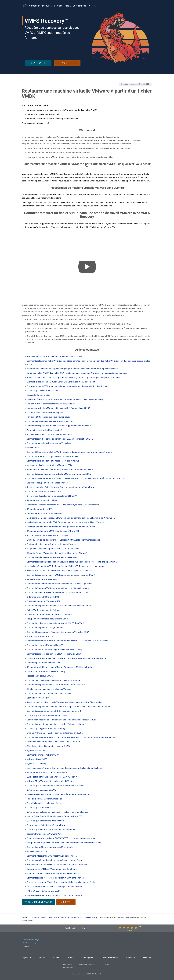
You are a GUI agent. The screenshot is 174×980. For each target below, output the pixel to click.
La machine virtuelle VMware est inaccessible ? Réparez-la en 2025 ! (58, 408)
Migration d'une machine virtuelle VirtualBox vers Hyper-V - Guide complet (61, 382)
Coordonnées (79, 6)
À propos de (35, 6)
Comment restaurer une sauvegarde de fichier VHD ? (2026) (54, 650)
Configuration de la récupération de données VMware (51, 544)
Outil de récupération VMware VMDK (43, 601)
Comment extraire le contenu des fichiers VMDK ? (50, 693)
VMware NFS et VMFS (37, 759)
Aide (67, 6)
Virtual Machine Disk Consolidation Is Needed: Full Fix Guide (54, 357)
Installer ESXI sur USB (37, 851)
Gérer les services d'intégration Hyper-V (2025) (48, 746)
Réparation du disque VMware (41, 676)
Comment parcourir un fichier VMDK (43, 663)
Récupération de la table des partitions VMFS (47, 619)
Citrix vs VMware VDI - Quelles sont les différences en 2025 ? (55, 733)
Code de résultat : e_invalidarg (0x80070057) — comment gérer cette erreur (61, 838)
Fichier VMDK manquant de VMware (43, 610)
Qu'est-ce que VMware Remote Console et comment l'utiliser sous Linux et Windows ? (66, 658)
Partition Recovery (29, 943)
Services (58, 6)
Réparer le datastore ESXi (38, 395)
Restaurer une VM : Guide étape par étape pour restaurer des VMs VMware (61, 487)
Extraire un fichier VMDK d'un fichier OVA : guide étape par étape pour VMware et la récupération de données (77, 373)
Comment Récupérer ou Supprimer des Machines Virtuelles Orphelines (59, 584)
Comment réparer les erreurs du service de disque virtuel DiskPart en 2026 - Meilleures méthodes (72, 737)
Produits (46, 6)
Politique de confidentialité (68, 966)
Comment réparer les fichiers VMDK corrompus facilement (54, 711)
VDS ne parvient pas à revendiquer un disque (47, 535)
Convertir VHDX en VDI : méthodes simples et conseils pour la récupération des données (68, 386)
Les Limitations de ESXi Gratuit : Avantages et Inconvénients (54, 886)
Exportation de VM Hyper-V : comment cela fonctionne (52, 869)
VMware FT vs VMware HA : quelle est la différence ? (51, 781)
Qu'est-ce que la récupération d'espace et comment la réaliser (55, 786)
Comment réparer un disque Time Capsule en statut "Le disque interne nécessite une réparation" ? (72, 562)
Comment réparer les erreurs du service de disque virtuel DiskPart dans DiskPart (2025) (67, 641)
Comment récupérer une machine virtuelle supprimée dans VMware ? (59, 426)
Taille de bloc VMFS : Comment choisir (44, 799)
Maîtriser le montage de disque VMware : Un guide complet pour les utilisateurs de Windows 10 (71, 518)
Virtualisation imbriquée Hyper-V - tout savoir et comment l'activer (57, 865)
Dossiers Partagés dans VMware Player (45, 834)
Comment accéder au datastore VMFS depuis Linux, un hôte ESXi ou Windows (63, 505)
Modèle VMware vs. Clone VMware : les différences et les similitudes (58, 794)
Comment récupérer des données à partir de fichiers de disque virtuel (59, 606)
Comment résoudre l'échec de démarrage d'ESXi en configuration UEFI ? (60, 439)
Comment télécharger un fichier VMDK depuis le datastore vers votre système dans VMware (69, 452)
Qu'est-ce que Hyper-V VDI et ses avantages (47, 729)
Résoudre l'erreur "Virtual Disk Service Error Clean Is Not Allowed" (57, 553)
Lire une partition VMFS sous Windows (45, 513)
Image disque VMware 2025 (40, 636)
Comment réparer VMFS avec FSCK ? (44, 492)
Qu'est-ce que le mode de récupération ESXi (47, 715)
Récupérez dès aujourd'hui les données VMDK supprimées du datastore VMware (64, 843)
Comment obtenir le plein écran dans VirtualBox (49, 443)
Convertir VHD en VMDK (38, 698)
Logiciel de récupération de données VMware (47, 483)
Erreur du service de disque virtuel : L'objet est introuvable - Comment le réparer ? (64, 540)
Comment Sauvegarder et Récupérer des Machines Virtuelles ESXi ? (58, 632)
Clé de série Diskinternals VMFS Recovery (46, 671)
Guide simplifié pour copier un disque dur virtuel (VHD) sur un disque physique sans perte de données (74, 377)
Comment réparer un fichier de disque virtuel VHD (50, 421)
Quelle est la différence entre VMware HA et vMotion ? (52, 777)
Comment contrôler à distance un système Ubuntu (50, 847)
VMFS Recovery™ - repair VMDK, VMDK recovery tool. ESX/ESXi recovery (64, 917)
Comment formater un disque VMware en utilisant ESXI (52, 456)
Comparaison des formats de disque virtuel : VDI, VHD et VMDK (56, 623)
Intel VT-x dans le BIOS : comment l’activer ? (47, 772)
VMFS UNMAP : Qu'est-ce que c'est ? (43, 891)
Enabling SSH (33, 448)
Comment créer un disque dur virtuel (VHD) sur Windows (53, 461)
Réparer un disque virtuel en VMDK (43, 579)
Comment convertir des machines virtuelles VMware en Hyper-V (56, 724)
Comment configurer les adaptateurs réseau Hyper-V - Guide (54, 860)
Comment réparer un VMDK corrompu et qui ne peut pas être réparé (58, 588)
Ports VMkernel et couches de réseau (44, 803)
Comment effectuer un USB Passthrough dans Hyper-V (52, 856)
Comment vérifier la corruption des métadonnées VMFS (52, 557)
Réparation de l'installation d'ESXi (42, 500)
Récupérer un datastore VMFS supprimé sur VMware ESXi (53, 531)
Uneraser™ (27, 947)
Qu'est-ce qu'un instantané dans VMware (45, 821)
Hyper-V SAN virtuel (36, 751)
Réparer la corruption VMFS (39, 509)
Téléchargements (88, 958)
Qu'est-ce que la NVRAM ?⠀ (39, 808)
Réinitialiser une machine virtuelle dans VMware (49, 689)
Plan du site (147, 958)
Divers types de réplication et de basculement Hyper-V (52, 496)
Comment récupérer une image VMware (45, 628)
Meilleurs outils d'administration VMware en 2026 (49, 465)
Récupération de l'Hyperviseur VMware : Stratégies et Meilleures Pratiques (61, 667)
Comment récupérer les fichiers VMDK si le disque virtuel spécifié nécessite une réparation (69, 707)
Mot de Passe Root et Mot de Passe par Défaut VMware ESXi (55, 816)
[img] (96, 6)
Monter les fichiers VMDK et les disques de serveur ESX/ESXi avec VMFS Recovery (65, 399)
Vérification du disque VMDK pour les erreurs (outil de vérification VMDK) (60, 470)
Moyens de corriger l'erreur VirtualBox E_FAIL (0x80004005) (54, 895)
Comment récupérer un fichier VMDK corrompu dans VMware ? (56, 685)
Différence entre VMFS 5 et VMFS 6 (43, 597)
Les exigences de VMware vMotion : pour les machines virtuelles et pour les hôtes (65, 768)
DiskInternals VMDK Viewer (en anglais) (45, 413)
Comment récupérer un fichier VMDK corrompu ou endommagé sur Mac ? (61, 575)
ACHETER (67, 63)
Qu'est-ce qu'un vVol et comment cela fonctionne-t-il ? (51, 829)
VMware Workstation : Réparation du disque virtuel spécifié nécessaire (59, 570)
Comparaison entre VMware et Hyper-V (45, 645)
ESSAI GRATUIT (38, 63)
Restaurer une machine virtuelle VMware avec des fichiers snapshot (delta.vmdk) (64, 702)
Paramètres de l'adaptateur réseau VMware (47, 825)
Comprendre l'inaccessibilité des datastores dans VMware (53, 680)
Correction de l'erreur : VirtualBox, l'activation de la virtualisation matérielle (61, 882)
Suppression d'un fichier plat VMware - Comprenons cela (53, 549)
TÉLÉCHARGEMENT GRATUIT (38, 902)
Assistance (70, 958)
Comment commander (110, 958)
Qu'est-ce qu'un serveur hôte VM (42, 790)
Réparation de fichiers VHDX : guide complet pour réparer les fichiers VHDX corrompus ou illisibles (72, 369)
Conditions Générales (87, 964)
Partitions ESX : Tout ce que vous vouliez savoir (48, 417)
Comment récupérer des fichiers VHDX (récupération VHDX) (54, 654)
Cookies (106, 964)
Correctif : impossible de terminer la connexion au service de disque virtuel (61, 720)
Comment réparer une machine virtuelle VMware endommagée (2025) (59, 474)
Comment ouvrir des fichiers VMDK (43, 755)
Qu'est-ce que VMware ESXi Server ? (43, 391)
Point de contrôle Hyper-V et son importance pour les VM (53, 873)
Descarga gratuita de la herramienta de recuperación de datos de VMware (61, 527)
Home (25, 917)
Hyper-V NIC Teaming (37, 764)
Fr (89, 6)
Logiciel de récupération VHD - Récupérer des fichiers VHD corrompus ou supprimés (65, 566)
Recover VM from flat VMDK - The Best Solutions (49, 434)
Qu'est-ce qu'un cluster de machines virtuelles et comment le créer (57, 812)
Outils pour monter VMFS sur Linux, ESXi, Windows (50, 614)
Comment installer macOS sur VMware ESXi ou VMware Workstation (58, 592)
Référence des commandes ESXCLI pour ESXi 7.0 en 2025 (53, 742)
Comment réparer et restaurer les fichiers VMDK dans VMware (55, 878)
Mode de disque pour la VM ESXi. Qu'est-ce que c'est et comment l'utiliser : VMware (65, 522)
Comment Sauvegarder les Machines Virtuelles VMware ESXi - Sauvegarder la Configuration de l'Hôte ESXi (76, 478)
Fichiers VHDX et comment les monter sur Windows (51, 404)
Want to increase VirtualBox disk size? (44, 430)
